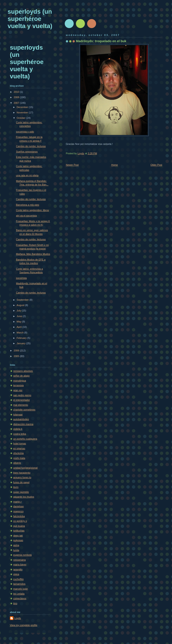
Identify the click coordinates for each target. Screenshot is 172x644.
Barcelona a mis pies (28, 205)
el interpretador (21, 400)
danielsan (18, 506)
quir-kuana (19, 526)
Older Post (156, 165)
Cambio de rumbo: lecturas (31, 146)
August (21, 305)
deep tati (18, 536)
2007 (17, 103)
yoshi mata (19, 458)
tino (15, 603)
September (23, 300)
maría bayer (20, 565)
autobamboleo (21, 419)
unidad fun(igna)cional (25, 468)
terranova (18, 385)
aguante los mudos (24, 497)
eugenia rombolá (22, 555)
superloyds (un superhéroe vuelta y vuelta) (30, 19)
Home (115, 165)
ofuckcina (18, 453)
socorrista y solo (25, 132)
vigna (16, 574)
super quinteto (21, 492)
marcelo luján (21, 589)
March (20, 333)
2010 (17, 92)
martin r (17, 502)
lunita (16, 550)
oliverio (17, 463)
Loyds (18, 618)
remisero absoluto (23, 371)
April (19, 327)
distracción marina (23, 424)
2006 (17, 351)
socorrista (21, 278)
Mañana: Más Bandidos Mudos (33, 254)
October (21, 118)
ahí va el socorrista (27, 216)
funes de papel (21, 482)
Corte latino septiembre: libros (33, 210)
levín (16, 487)
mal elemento (21, 405)
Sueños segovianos (27, 152)
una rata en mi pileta (27, 175)
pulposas (18, 540)
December (23, 107)
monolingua (20, 381)
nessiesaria (19, 560)
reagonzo (18, 511)
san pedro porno (22, 395)
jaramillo (18, 569)
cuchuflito (18, 579)
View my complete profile (24, 625)
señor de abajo (21, 376)
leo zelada (19, 594)
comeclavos (20, 598)
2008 (17, 97)
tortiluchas (19, 531)
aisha (16, 545)
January (21, 343)
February (22, 338)
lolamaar (18, 415)
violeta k (18, 429)
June (20, 316)
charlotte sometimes (24, 410)
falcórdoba (19, 516)
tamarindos (19, 584)
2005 (17, 356)
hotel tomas (20, 443)
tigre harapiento (22, 473)
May (19, 322)
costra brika (20, 434)
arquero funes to (22, 477)
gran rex (18, 390)
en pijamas (19, 448)
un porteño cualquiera (25, 439)
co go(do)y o (20, 521)
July (19, 311)
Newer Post (72, 165)
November (23, 112)
